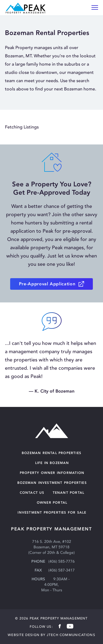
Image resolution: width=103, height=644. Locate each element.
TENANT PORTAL (69, 493)
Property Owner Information (52, 473)
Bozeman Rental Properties (51, 453)
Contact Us (32, 493)
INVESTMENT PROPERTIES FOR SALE (52, 512)
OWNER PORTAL (52, 502)
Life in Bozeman (52, 463)
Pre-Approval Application (47, 284)
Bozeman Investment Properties (52, 483)
